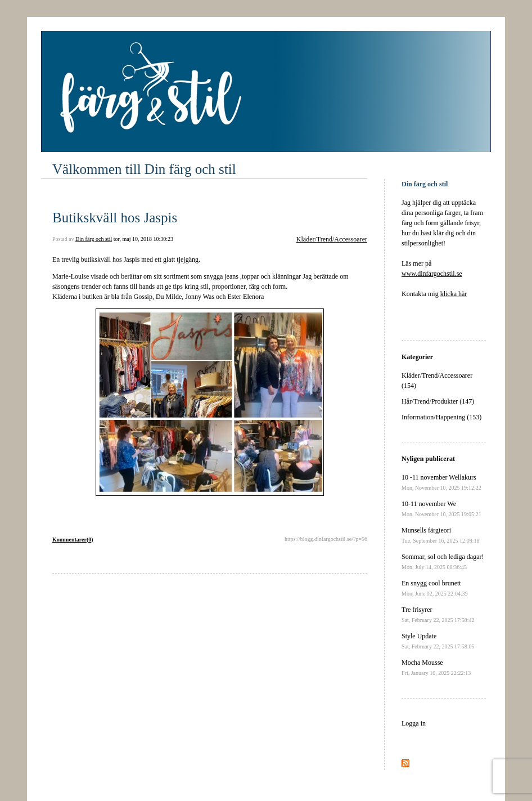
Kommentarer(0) (73, 540)
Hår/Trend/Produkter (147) (438, 401)
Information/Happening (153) (441, 417)
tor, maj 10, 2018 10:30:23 (143, 239)
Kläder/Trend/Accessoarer (332, 239)
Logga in (414, 723)
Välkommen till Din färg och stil (144, 169)
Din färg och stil (94, 239)
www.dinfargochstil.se (432, 274)
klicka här (454, 294)
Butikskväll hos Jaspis (115, 218)
